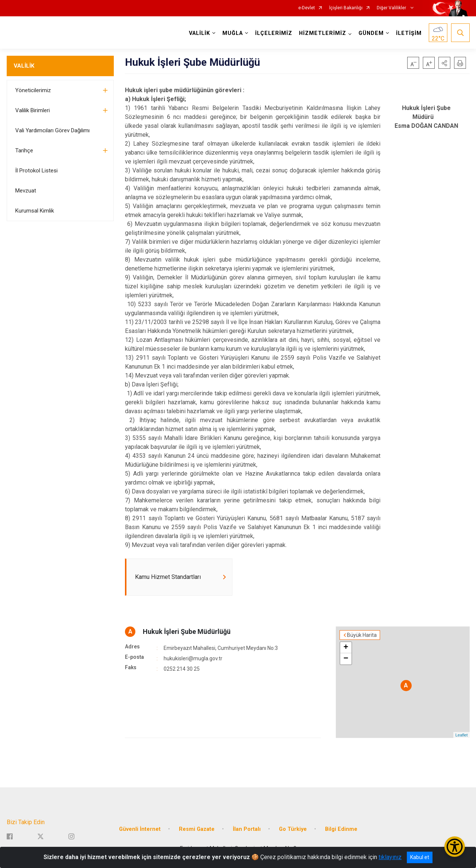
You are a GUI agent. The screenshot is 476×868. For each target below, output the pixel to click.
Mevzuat (26, 191)
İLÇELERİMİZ (274, 33)
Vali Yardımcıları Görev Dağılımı (52, 130)
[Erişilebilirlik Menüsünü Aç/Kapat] (455, 847)
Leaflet (461, 735)
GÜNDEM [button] (371, 33)
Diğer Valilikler (392, 8)
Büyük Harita (362, 635)
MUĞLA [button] (233, 33)
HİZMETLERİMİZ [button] (323, 33)
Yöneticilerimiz (33, 90)
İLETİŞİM (409, 33)
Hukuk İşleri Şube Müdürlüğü (187, 631)
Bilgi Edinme (341, 829)
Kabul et (420, 857)
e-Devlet (307, 8)
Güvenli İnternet (140, 829)
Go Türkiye (293, 829)
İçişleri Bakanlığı (346, 8)
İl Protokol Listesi (36, 171)
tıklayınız (390, 857)
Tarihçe (24, 150)
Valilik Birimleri (33, 110)
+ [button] (346, 648)
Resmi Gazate (197, 829)
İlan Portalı (247, 829)
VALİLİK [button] (200, 33)
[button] (444, 63)
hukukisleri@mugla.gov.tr (193, 658)
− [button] (346, 659)
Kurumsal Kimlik (35, 211)
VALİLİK (24, 66)
